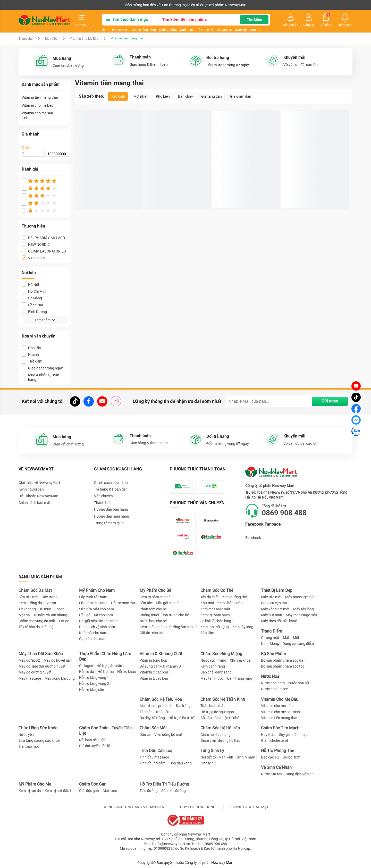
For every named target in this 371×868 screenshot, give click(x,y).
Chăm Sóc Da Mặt (35, 590)
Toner (59, 609)
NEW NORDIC (36, 244)
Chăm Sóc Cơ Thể (217, 590)
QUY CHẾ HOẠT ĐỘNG (198, 807)
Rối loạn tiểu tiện (92, 740)
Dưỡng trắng (168, 30)
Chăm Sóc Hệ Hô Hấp (220, 728)
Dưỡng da (187, 30)
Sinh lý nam (246, 757)
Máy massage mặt (300, 597)
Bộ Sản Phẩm (273, 654)
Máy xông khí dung (60, 678)
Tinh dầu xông (180, 763)
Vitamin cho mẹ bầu (37, 105)
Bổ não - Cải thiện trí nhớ (220, 718)
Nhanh (30, 354)
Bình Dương (34, 312)
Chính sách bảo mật (35, 503)
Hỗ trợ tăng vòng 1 (94, 678)
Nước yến (26, 735)
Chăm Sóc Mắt (153, 728)
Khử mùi (207, 603)
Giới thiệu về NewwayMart (39, 483)
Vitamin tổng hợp (153, 660)
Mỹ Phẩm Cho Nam (97, 590)
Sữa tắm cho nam (93, 603)
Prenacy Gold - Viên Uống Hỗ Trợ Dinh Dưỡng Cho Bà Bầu (107, 189)
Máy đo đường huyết (35, 672)
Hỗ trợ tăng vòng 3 (94, 684)
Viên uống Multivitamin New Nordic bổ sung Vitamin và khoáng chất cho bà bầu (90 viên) (245, 189)
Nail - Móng (270, 644)
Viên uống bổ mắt (168, 735)
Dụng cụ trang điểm (298, 644)
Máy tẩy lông (303, 609)
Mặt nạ (24, 615)
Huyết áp (268, 735)
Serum (51, 603)
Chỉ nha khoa (240, 660)
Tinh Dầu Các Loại (157, 751)
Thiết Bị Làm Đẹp (277, 590)
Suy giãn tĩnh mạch (294, 735)
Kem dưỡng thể (235, 597)
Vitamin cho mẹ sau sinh (37, 115)
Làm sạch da (120, 30)
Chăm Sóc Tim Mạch (280, 728)
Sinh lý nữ (208, 763)
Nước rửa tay (272, 774)
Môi (296, 638)
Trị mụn (45, 609)
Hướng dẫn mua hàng (112, 516)
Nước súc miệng (213, 660)
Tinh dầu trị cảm (153, 763)
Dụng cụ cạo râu (274, 603)
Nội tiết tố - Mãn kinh (217, 757)
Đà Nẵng (32, 298)
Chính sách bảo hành (111, 483)
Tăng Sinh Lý (212, 751)
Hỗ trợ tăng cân (92, 690)
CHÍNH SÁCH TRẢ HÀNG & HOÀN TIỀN (133, 807)
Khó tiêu (163, 712)
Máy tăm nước (212, 678)
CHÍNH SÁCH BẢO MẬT (250, 807)
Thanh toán (103, 503)
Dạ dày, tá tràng (152, 718)
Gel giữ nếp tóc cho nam (98, 621)
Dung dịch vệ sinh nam (97, 627)
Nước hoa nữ (299, 683)
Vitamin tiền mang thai (40, 97)
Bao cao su (270, 757)
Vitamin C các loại (154, 672)
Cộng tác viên (58, 5)
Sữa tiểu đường (174, 791)
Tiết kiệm (32, 361)
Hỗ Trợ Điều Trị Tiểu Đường (164, 784)
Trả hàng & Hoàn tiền (111, 489)
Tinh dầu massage (154, 757)
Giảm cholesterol (274, 740)
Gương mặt (270, 638)
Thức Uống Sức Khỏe (38, 728)
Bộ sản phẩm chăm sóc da (282, 660)
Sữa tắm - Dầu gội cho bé (159, 603)
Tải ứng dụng (85, 5)
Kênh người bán (30, 5)
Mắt (286, 638)
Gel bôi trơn (292, 757)
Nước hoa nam (273, 683)
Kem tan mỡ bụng (215, 627)
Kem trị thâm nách (215, 615)
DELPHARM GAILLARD (43, 238)
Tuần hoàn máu (213, 706)
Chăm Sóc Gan (93, 784)
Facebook (253, 538)
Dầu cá (145, 735)
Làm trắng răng (240, 678)
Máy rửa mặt (271, 597)
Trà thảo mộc (29, 746)
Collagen (86, 666)
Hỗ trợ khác (127, 672)
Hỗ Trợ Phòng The (277, 751)
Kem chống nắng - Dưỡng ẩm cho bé (168, 627)
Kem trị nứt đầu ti (58, 791)
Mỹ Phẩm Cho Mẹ (35, 784)
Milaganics (224, 30)
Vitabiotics (33, 258)
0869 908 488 (284, 513)
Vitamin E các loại (154, 678)
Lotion (64, 621)
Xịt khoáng (27, 609)
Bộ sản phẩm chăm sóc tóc (283, 666)
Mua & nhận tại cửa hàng (40, 377)
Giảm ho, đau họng (216, 735)
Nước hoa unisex (274, 689)
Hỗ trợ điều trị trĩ (181, 718)
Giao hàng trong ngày (42, 368)
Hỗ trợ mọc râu (123, 603)
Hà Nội (30, 285)
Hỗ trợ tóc (106, 672)
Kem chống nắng (144, 30)
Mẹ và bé (51, 39)
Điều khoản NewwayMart (39, 496)
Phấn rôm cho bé (153, 609)
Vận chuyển (103, 496)
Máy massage (30, 678)
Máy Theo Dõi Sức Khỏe (41, 654)
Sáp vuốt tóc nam (93, 597)
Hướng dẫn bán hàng (111, 509)
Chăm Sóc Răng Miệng (221, 654)
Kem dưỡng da (30, 603)
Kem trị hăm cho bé (155, 597)
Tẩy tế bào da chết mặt (37, 627)
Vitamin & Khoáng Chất (161, 654)
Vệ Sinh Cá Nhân (276, 767)
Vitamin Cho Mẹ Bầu (84, 39)
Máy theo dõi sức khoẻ (279, 621)
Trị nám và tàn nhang (50, 615)
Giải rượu (110, 791)
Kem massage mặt (215, 609)
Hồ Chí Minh (35, 291)
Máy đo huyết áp (57, 660)
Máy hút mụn (272, 615)
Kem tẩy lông (243, 627)
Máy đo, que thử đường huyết (42, 666)
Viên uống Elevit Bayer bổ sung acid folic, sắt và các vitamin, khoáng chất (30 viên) (313, 189)
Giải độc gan (89, 791)
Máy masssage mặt (301, 615)
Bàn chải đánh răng (216, 672)
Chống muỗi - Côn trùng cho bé (164, 615)
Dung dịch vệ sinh (300, 774)
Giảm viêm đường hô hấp (220, 740)
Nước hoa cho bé (153, 621)
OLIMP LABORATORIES (44, 251)
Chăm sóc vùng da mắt (37, 621)
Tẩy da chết (205, 30)
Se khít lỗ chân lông (216, 621)
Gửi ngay (330, 401)
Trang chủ (26, 39)
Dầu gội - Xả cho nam (96, 615)
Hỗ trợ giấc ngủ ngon (217, 712)
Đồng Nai (32, 305)
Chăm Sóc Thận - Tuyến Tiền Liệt (105, 731)
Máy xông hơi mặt (275, 609)
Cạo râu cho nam (93, 639)
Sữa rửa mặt (29, 597)
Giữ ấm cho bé (151, 633)
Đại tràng (183, 706)
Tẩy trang (50, 597)
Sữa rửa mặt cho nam (96, 609)
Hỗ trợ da (87, 672)
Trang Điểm (272, 631)
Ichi (105, 30)
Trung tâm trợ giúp (109, 523)
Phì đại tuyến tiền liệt (95, 746)
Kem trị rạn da (30, 791)
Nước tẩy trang (245, 30)
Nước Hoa (270, 676)
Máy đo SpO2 (29, 660)
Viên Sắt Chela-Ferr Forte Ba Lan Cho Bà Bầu (176, 189)
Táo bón (146, 712)
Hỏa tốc (31, 348)
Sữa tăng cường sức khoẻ (39, 740)
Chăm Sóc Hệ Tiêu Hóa (161, 699)
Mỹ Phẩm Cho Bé (155, 590)
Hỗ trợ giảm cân (109, 666)
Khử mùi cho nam (93, 633)
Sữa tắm (207, 633)
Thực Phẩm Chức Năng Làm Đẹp (105, 656)
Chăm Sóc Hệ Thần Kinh (223, 699)
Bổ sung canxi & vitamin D (160, 666)
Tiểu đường (149, 791)
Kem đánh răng (213, 666)
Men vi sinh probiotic (156, 706)
